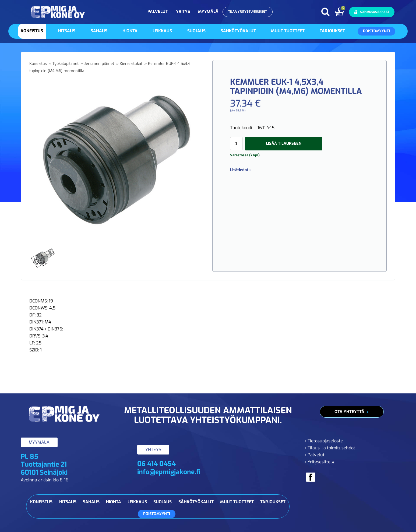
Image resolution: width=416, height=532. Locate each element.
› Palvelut (315, 455)
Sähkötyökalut (238, 31)
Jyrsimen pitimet (99, 64)
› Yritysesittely (320, 462)
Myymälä (208, 12)
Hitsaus (67, 31)
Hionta (130, 31)
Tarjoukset (332, 31)
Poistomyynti (376, 31)
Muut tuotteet (288, 31)
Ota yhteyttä (349, 412)
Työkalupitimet (66, 64)
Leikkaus (162, 31)
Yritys (183, 12)
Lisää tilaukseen (284, 143)
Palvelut (158, 12)
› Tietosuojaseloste (324, 441)
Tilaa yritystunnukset (248, 12)
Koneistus (32, 31)
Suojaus (196, 31)
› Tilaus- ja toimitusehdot (330, 448)
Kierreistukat (131, 64)
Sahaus (99, 31)
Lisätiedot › (240, 170)
